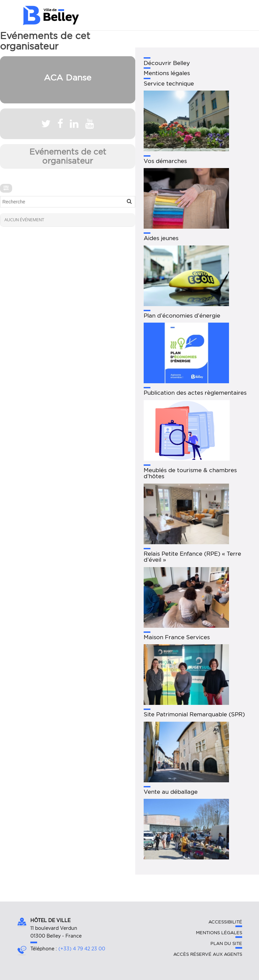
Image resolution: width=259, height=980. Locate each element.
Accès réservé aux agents (208, 954)
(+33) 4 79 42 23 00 (82, 949)
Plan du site (226, 943)
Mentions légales (219, 933)
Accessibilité (225, 922)
